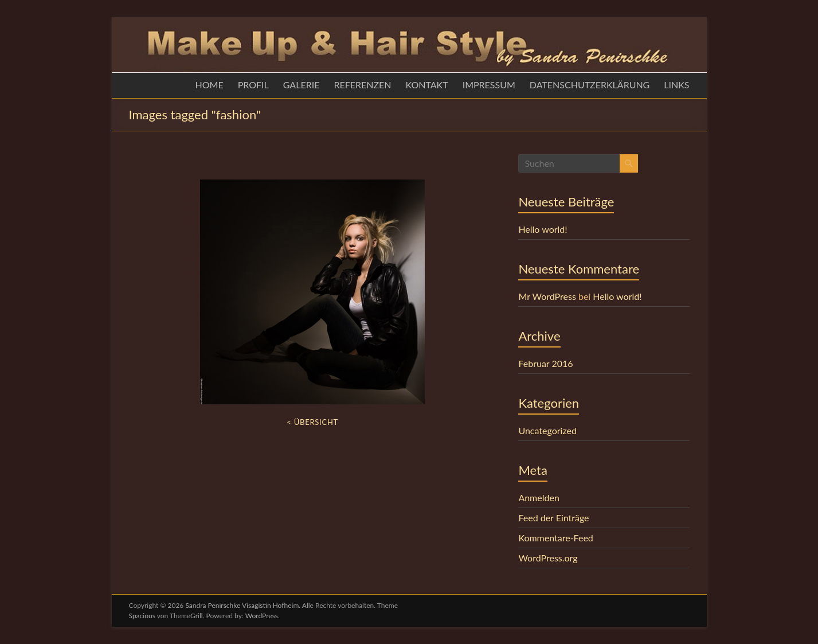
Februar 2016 (545, 363)
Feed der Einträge (553, 518)
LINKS (676, 85)
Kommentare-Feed (555, 538)
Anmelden (539, 497)
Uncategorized (547, 430)
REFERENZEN (362, 85)
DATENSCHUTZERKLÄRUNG (590, 85)
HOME (210, 85)
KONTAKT (427, 85)
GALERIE (302, 85)
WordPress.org (548, 558)
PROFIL (253, 85)
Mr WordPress (547, 296)
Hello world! (543, 229)
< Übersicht (312, 422)
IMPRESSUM (489, 85)
